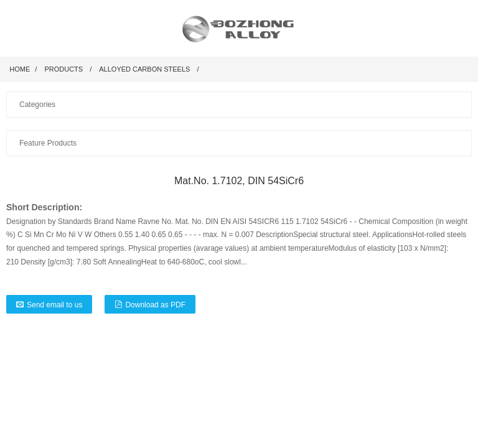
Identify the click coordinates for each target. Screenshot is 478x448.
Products (63, 69)
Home (20, 69)
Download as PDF (155, 305)
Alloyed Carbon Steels (144, 69)
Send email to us (54, 305)
